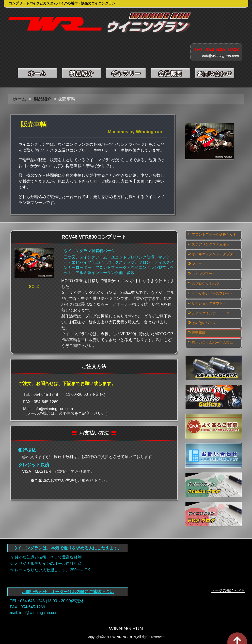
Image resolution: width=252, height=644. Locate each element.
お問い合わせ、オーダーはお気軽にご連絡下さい (68, 592)
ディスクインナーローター (212, 313)
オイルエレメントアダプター (214, 254)
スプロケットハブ (205, 284)
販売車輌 (199, 333)
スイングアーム (204, 274)
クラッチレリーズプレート (212, 293)
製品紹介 (43, 99)
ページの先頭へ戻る (228, 590)
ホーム (19, 99)
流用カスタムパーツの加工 (212, 343)
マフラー (199, 264)
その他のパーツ (204, 323)
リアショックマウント (209, 303)
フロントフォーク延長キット (214, 234)
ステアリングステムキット (212, 244)
